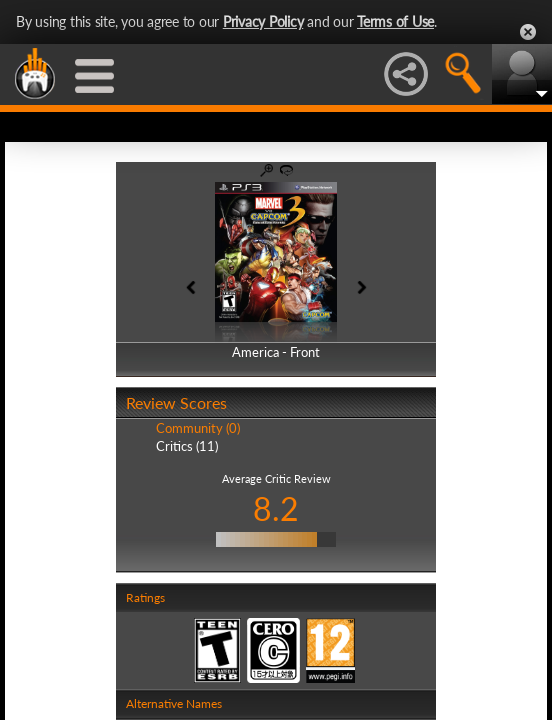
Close (528, 32)
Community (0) (198, 428)
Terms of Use (395, 21)
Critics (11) (187, 446)
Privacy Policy (263, 21)
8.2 (276, 508)
